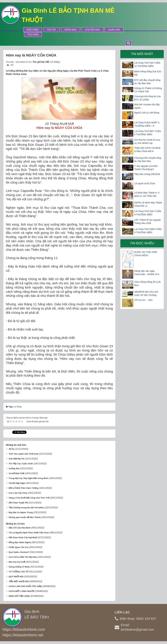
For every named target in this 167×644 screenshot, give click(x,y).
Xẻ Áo (12, 449)
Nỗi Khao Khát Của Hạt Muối (23, 537)
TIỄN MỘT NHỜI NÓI (19, 581)
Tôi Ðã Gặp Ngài (17, 483)
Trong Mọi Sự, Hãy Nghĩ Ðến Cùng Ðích (29, 478)
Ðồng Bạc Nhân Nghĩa (20, 542)
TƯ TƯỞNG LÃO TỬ (19, 572)
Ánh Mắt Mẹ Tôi (16, 459)
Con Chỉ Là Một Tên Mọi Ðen (23, 557)
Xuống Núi (14, 468)
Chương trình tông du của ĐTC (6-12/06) (147, 98)
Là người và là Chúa (145, 183)
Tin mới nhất (142, 54)
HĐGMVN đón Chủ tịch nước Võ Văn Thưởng (146, 293)
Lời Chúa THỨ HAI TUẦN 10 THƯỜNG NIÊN (147, 64)
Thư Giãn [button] (33, 35)
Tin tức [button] (52, 30)
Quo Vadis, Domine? (19, 552)
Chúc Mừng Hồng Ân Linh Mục (147, 284)
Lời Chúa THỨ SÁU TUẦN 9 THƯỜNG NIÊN (148, 213)
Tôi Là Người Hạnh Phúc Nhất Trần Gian (29, 533)
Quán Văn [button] (114, 30)
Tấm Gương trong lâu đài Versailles (26, 508)
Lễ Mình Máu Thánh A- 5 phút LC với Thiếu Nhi (147, 194)
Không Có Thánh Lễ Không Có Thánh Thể (148, 90)
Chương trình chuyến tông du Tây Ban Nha (148, 159)
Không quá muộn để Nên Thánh (25, 517)
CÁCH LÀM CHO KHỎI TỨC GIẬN (25, 586)
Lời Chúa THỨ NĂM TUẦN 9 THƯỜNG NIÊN (148, 231)
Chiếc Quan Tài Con (19, 547)
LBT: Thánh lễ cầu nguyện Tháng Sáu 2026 (148, 222)
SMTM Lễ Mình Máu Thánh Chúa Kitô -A (148, 204)
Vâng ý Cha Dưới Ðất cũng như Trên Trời (29, 498)
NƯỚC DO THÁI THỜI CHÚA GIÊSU (146, 254)
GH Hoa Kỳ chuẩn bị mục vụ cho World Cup (147, 141)
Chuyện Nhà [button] (92, 30)
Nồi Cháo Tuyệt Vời (18, 503)
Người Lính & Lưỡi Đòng (147, 113)
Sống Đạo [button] (71, 30)
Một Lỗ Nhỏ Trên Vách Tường (23, 488)
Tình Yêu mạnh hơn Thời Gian (24, 454)
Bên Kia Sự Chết (17, 562)
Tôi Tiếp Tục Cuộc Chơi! (21, 464)
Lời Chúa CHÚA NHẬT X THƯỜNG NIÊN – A (147, 124)
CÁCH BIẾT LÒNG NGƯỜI (21, 591)
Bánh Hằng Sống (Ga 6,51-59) (148, 73)
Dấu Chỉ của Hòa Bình (20, 528)
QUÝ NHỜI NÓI (16, 577)
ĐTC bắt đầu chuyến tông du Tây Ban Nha (147, 82)
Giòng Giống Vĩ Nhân (19, 567)
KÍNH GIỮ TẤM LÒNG (19, 596)
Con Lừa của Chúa (18, 493)
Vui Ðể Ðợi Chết (17, 473)
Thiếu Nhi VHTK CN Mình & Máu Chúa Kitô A (147, 150)
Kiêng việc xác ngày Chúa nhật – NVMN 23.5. (147, 273)
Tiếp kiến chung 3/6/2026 (147, 174)
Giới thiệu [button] (33, 30)
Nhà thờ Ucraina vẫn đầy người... (147, 106)
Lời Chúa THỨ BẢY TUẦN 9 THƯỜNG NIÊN (148, 133)
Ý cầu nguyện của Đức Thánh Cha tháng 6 (146, 168)
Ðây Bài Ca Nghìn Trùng (21, 512)
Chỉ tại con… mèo (143, 300)
